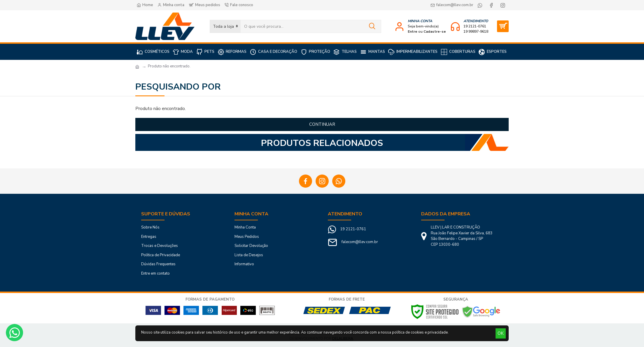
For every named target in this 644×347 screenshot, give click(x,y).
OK (501, 333)
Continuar (322, 124)
